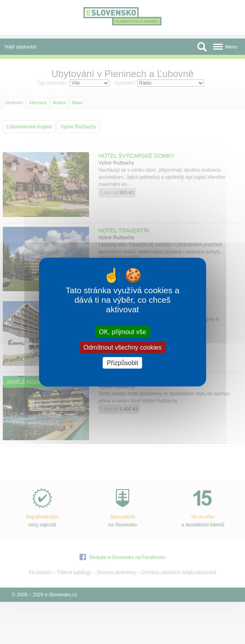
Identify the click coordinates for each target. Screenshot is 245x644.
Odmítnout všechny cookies (123, 347)
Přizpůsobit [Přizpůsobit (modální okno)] (122, 363)
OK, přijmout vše (122, 332)
